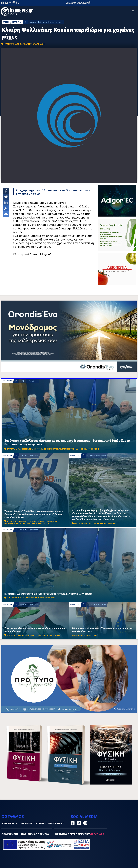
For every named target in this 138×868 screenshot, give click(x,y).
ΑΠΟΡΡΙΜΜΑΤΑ (29, 521)
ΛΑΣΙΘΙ (6, 22)
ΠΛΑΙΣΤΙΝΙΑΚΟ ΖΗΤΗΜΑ (50, 635)
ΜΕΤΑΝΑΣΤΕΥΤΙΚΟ (42, 521)
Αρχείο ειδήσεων (33, 824)
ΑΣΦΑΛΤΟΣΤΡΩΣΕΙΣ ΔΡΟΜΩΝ (25, 523)
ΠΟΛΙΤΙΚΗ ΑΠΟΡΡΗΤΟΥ (35, 834)
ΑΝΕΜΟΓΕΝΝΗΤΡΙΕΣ (50, 449)
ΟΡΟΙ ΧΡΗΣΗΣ (10, 834)
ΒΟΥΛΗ (77, 523)
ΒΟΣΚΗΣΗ (96, 449)
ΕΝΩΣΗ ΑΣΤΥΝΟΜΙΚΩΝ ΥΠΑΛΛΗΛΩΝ (40, 598)
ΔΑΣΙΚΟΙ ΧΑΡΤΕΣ (87, 523)
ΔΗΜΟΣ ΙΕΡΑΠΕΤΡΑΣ (14, 521)
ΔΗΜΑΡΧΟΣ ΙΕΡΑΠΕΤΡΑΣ (25, 449)
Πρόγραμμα (56, 824)
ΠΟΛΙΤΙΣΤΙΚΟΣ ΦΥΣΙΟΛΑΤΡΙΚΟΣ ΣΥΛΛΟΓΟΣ (75, 449)
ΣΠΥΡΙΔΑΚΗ (99, 523)
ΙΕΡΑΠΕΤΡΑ (17, 22)
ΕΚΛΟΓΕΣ (27, 44)
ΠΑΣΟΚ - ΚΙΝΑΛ (110, 523)
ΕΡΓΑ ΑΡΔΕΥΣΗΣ (44, 523)
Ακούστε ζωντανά (78, 3)
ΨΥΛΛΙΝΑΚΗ (39, 44)
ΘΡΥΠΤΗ (38, 449)
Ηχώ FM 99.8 (9, 824)
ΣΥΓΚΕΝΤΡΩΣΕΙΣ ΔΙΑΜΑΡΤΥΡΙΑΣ (28, 635)
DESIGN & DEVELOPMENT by (80, 834)
